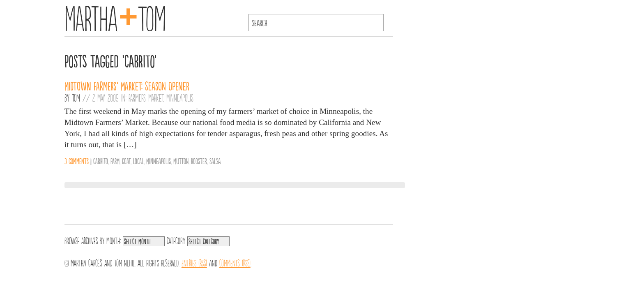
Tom (76, 97)
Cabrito (101, 161)
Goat (126, 161)
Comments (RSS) (235, 262)
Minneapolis (180, 97)
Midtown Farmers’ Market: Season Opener (127, 86)
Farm (115, 161)
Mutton (181, 161)
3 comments (77, 161)
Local (138, 161)
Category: (176, 240)
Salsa (215, 161)
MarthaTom (115, 16)
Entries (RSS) (194, 262)
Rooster (199, 161)
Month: (114, 240)
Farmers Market (146, 97)
